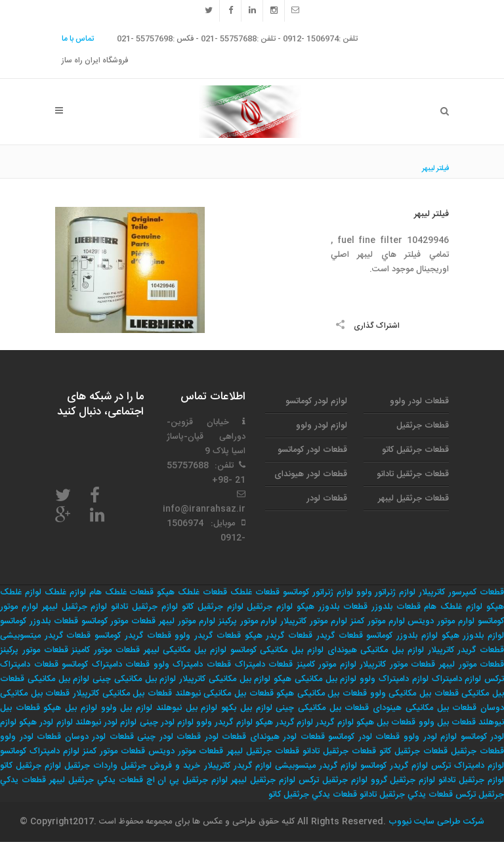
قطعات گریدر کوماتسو (133, 636)
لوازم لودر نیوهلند (106, 722)
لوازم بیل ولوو (127, 708)
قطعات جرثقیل (423, 426)
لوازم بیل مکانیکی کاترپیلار (225, 679)
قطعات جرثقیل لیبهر (413, 499)
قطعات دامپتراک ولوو (192, 665)
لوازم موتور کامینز (326, 665)
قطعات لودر (327, 499)
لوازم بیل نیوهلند (187, 708)
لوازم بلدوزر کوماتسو (402, 636)
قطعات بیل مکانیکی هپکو (322, 694)
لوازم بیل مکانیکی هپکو (315, 679)
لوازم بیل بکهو (246, 708)
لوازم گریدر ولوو (224, 722)
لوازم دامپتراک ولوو (394, 679)
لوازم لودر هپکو (46, 722)
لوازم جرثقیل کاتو (213, 607)
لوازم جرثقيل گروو (403, 780)
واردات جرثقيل (91, 766)
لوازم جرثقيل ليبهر (263, 780)
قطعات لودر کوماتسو (312, 450)
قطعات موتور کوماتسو (119, 621)
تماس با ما (78, 39)
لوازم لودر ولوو (322, 426)
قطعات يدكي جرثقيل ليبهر (96, 780)
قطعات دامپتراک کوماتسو (106, 665)
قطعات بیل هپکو (386, 722)
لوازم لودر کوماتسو (316, 401)
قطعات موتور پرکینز (34, 650)
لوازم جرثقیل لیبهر (75, 607)
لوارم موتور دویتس (441, 621)
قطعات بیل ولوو (447, 722)
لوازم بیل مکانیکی (59, 679)
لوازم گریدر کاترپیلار (238, 766)
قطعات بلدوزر (396, 607)
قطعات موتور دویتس (186, 751)
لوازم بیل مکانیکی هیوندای (376, 650)
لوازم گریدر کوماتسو (394, 766)
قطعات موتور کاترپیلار (397, 665)
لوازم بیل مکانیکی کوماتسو (277, 650)
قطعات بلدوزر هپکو (332, 607)
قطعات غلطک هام (122, 592)
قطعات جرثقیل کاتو (415, 450)
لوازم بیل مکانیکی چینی (134, 679)
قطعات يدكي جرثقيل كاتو (313, 795)
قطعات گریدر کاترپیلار (466, 650)
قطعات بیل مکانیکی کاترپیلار (122, 694)
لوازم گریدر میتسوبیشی (316, 766)
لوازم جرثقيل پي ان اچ (187, 780)
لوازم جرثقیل (270, 607)
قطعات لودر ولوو (419, 401)
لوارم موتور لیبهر (187, 621)
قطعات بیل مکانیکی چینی (322, 708)
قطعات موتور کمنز (114, 751)
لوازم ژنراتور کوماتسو (318, 592)
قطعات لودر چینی (169, 737)
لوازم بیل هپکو (70, 708)
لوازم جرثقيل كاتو (31, 766)
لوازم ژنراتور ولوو (386, 592)
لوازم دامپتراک (457, 679)
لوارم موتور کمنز (378, 621)
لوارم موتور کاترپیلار (314, 621)
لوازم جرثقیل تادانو (144, 607)
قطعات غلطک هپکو (192, 592)
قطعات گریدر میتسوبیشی (45, 636)
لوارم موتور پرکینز (248, 621)
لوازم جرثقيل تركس (333, 780)
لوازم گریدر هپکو (284, 722)
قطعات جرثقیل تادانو (413, 474)
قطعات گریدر (340, 636)
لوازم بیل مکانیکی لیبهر (185, 650)
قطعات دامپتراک (264, 665)
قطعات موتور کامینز (106, 650)
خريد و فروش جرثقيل (160, 766)
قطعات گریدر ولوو (207, 636)
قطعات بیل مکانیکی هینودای (425, 708)
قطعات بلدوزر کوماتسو (39, 621)
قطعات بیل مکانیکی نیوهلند (224, 694)
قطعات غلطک (255, 592)
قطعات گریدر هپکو (279, 636)
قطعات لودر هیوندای (311, 474)
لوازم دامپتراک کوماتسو (40, 751)
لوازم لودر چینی (167, 722)
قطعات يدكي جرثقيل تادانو (406, 795)
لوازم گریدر (334, 722)
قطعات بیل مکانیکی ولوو (414, 694)
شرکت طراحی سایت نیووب (435, 822)
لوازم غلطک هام (453, 607)
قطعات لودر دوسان (99, 737)
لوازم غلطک (65, 592)
